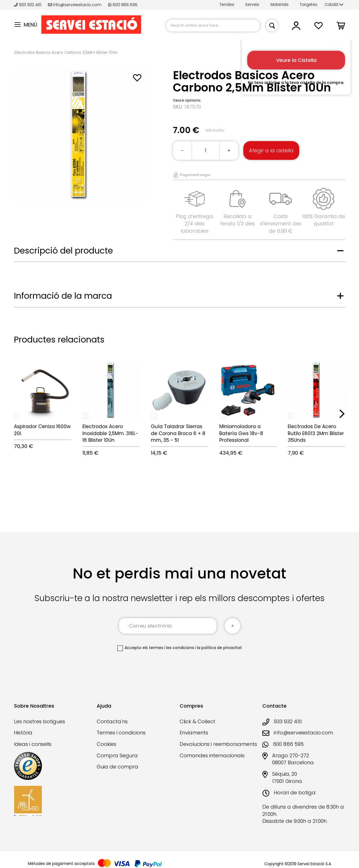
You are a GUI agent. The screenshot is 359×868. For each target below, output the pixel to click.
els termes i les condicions (168, 648)
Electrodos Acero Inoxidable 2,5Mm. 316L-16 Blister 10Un (110, 433)
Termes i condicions (121, 733)
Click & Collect (197, 721)
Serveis (252, 4)
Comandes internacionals (212, 755)
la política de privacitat (219, 648)
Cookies (106, 744)
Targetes (309, 4)
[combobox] (213, 26)
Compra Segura (117, 755)
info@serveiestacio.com (75, 5)
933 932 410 (28, 5)
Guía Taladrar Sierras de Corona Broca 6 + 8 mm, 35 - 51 (178, 433)
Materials (280, 4)
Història (23, 733)
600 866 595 (123, 5)
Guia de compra (117, 767)
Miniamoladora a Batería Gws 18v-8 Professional (241, 433)
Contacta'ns (112, 721)
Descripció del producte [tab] (63, 251)
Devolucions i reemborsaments (218, 744)
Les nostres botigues (40, 721)
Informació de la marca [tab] (63, 296)
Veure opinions (187, 100)
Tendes (227, 4)
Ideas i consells (33, 744)
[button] (334, 5)
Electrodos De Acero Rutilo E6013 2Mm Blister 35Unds (316, 433)
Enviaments (194, 733)
